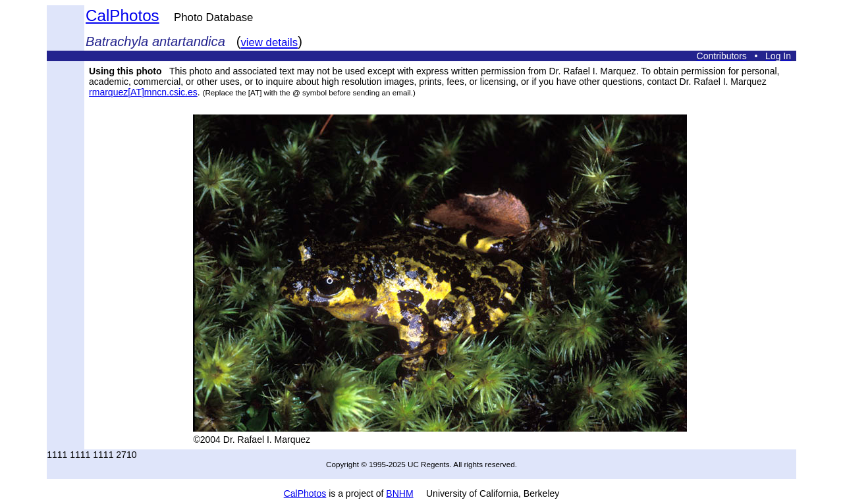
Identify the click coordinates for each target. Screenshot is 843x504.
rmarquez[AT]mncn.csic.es (143, 92)
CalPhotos (122, 15)
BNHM (399, 493)
